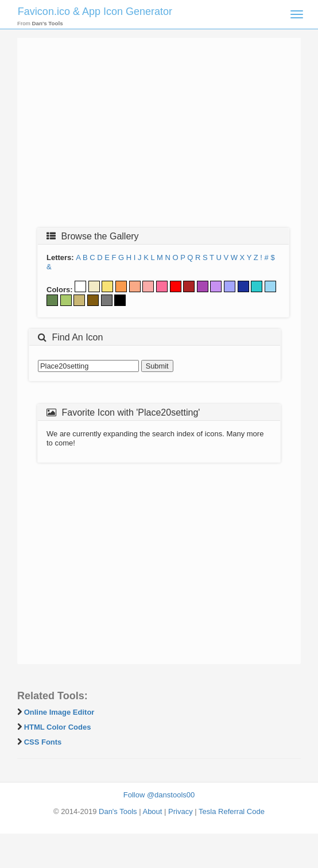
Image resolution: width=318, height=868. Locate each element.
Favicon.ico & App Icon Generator (95, 11)
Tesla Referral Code (232, 811)
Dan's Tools (118, 811)
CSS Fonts (43, 742)
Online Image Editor (59, 712)
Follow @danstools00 (159, 795)
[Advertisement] (159, 136)
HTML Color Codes (58, 727)
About (152, 811)
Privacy (181, 811)
